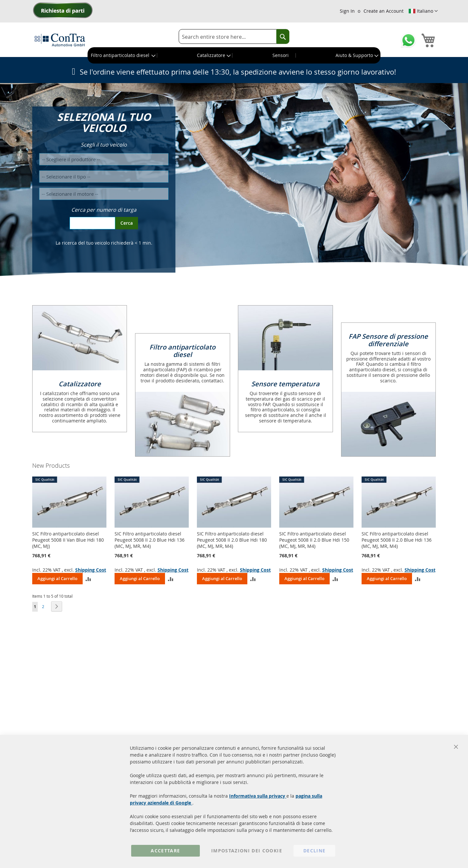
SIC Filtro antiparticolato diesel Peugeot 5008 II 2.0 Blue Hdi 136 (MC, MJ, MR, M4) (150, 540)
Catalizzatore (80, 384)
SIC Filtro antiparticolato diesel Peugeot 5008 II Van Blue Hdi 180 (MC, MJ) (68, 540)
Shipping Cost (91, 570)
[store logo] (60, 40)
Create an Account (384, 11)
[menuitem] (123, 55)
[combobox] (234, 37)
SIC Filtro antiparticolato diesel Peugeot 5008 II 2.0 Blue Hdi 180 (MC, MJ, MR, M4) (232, 540)
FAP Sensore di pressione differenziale (388, 340)
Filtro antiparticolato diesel (182, 351)
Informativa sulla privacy (258, 796)
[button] (423, 11)
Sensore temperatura (285, 384)
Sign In (347, 11)
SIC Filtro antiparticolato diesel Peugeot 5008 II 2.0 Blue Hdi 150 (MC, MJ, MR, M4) (314, 540)
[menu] (234, 55)
